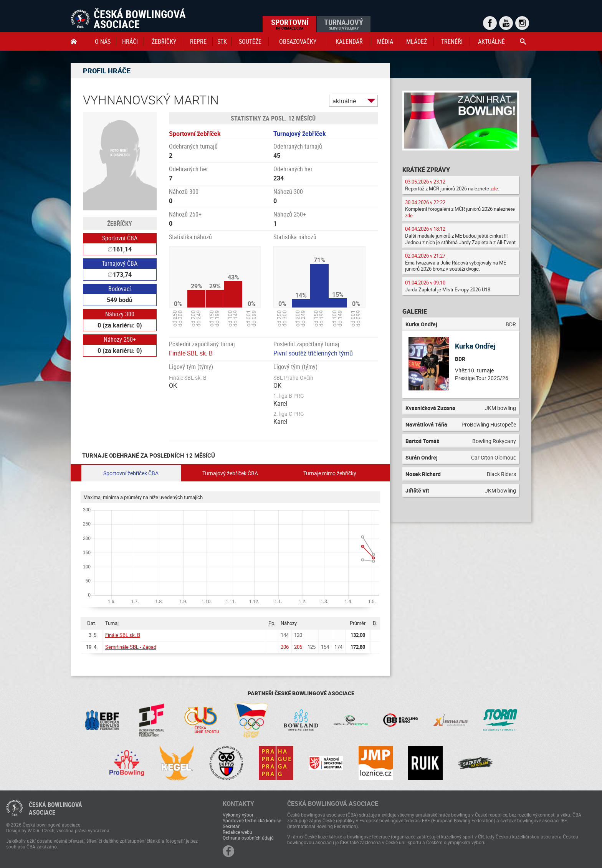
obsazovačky (298, 41)
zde (494, 188)
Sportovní (290, 24)
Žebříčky (164, 41)
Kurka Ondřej (475, 346)
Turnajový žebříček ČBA (230, 473)
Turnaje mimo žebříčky (330, 473)
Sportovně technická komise (252, 820)
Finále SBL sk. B (191, 353)
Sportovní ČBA (120, 238)
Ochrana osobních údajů (248, 838)
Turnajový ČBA (120, 263)
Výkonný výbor (238, 815)
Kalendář (349, 41)
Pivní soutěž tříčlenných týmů (313, 353)
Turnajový (344, 24)
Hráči (130, 41)
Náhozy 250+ (120, 339)
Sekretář (231, 826)
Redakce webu (237, 832)
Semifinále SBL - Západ (131, 647)
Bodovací (120, 289)
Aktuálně (491, 41)
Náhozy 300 (120, 314)
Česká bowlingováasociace (55, 808)
